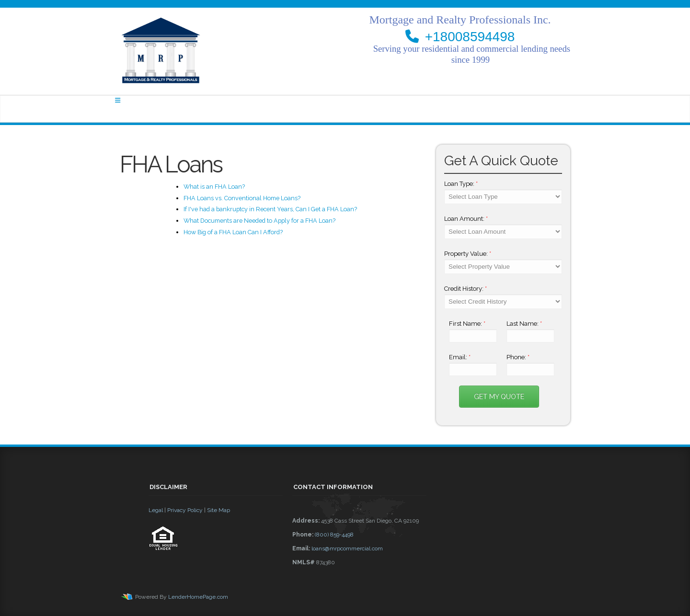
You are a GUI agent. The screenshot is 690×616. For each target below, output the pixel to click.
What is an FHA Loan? (214, 187)
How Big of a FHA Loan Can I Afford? (233, 232)
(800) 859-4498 (334, 535)
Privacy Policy (185, 510)
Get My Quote (499, 397)
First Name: (467, 324)
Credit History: (466, 289)
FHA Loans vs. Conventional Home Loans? (242, 198)
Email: (460, 357)
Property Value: (468, 254)
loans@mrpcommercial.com (347, 548)
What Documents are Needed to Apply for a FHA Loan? (259, 221)
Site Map (218, 510)
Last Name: (524, 324)
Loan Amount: (466, 219)
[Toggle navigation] (118, 100)
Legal (156, 510)
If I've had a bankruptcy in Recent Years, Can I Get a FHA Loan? (270, 209)
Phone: (518, 357)
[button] (216, 576)
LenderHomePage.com (198, 597)
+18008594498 (470, 37)
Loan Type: (461, 184)
